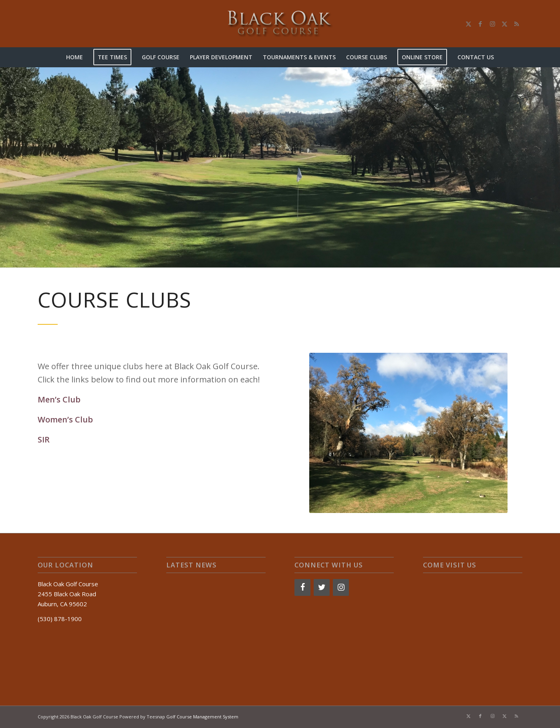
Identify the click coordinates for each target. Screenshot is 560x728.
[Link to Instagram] (492, 24)
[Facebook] (302, 587)
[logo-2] (280, 24)
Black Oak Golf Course (68, 584)
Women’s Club (65, 419)
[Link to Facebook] (480, 24)
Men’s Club (59, 399)
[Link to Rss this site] (516, 24)
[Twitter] (322, 587)
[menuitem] (75, 57)
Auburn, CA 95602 (62, 604)
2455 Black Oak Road (67, 594)
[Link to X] (468, 24)
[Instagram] (341, 587)
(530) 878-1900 (60, 619)
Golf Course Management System (202, 717)
